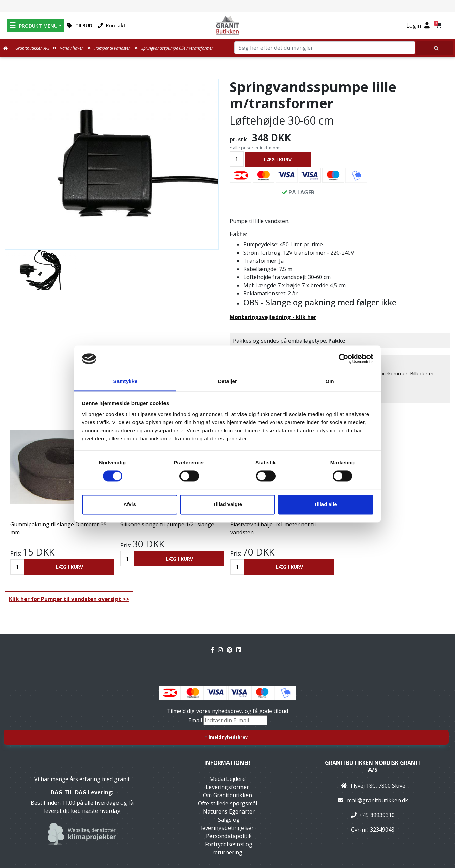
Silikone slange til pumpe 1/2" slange (167, 524)
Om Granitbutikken (227, 795)
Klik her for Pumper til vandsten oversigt (65, 599)
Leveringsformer (227, 787)
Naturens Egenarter (229, 811)
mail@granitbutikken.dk (378, 800)
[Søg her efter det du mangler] (435, 48)
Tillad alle (325, 504)
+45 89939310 (377, 815)
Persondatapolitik (229, 836)
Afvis (130, 504)
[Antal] (237, 159)
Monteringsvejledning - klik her (273, 317)
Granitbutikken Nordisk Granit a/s (373, 766)
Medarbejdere (227, 779)
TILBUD (80, 25)
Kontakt (112, 25)
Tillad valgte (227, 504)
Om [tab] (330, 381)
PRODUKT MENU (34, 25)
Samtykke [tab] (125, 381)
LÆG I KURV (278, 159)
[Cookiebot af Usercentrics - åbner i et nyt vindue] (343, 359)
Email (196, 720)
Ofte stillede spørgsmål (227, 803)
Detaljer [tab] (227, 381)
